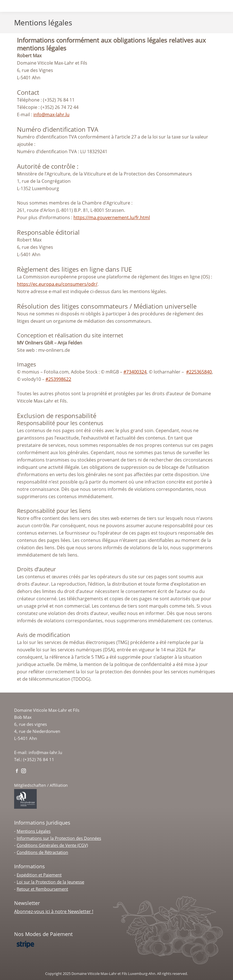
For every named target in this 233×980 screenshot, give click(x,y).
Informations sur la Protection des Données (59, 838)
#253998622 (58, 379)
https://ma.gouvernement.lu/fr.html (112, 217)
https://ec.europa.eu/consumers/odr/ (57, 284)
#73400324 (135, 372)
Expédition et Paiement (39, 875)
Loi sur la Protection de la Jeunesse (50, 882)
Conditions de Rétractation (42, 852)
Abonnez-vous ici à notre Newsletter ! (54, 911)
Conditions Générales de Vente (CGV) (52, 845)
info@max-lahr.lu (51, 115)
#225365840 (199, 372)
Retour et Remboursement (42, 889)
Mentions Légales (34, 831)
